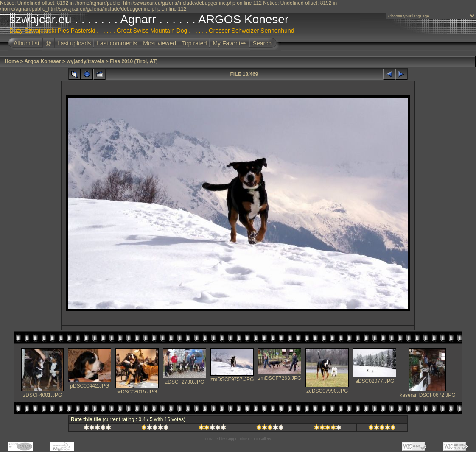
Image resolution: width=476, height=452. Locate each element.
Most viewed (160, 43)
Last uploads (74, 43)
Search (262, 43)
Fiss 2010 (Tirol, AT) (134, 61)
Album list (27, 43)
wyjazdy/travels (85, 61)
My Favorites (230, 43)
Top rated (194, 43)
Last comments (117, 43)
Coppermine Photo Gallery (249, 439)
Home (12, 61)
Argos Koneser (43, 61)
